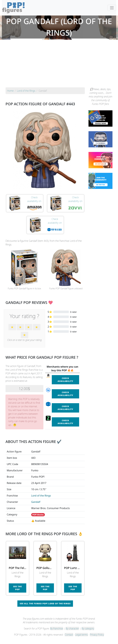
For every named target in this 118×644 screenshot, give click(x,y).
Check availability (65, 385)
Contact (69, 640)
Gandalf (36, 507)
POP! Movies (38, 520)
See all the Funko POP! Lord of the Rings (45, 609)
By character (72, 634)
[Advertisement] (59, 64)
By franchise (57, 634)
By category (88, 634)
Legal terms (81, 640)
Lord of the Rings (41, 501)
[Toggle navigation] (112, 8)
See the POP (18, 593)
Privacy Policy (97, 640)
